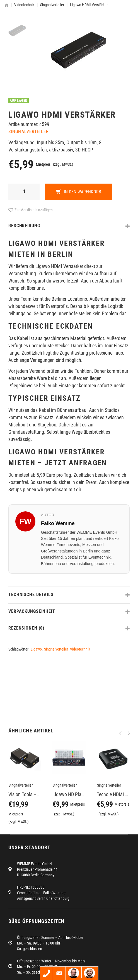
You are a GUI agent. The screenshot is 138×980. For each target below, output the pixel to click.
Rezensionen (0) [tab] (26, 628)
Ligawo (36, 649)
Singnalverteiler (52, 5)
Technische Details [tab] (31, 595)
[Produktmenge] (24, 192)
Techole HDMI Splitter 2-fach (113, 794)
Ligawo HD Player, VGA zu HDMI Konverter (69, 794)
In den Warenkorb (82, 192)
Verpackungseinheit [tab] (32, 611)
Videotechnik (24, 5)
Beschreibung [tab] (24, 226)
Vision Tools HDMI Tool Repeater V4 (25, 794)
